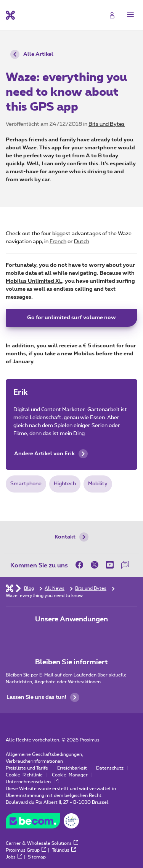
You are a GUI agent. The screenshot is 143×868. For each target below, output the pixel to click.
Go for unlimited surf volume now (71, 318)
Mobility (98, 484)
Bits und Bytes (107, 124)
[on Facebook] (81, 565)
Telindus (64, 850)
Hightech (65, 484)
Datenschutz (110, 768)
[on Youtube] (110, 565)
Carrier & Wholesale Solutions (42, 843)
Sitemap (37, 857)
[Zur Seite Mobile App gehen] (50, 635)
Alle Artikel (32, 54)
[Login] (112, 15)
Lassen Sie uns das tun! (43, 697)
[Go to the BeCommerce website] (42, 823)
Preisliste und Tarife (27, 768)
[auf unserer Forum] (125, 565)
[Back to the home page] (10, 15)
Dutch (82, 242)
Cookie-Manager (70, 775)
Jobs (14, 857)
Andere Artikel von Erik (51, 454)
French (58, 242)
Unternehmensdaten (32, 782)
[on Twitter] (95, 565)
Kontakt (71, 537)
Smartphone (26, 484)
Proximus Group (26, 850)
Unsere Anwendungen (71, 619)
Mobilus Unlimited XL (34, 281)
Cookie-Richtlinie (24, 775)
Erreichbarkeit (72, 768)
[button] (130, 14)
